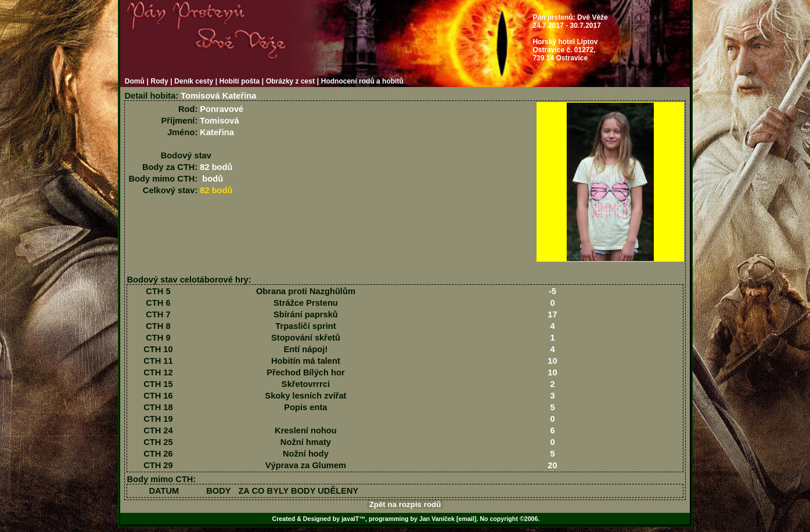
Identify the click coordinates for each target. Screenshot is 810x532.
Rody (160, 81)
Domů (135, 81)
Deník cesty (194, 81)
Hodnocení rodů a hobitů (362, 81)
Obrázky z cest (290, 81)
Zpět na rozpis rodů (405, 504)
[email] (466, 519)
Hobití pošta (240, 81)
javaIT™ (353, 519)
